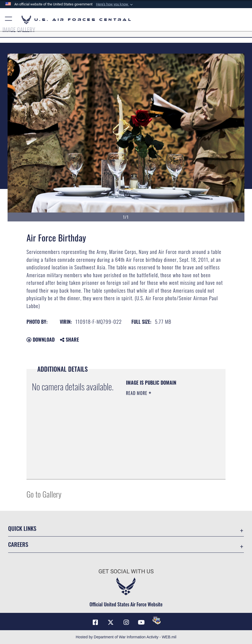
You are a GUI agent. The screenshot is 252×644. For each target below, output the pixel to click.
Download (41, 339)
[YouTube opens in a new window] (141, 622)
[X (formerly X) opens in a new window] (111, 622)
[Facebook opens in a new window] (95, 622)
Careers (18, 544)
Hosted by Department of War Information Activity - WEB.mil (126, 637)
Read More (137, 393)
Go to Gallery (44, 494)
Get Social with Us (126, 571)
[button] (115, 4)
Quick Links (22, 528)
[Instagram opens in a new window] (126, 622)
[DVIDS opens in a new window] (157, 620)
